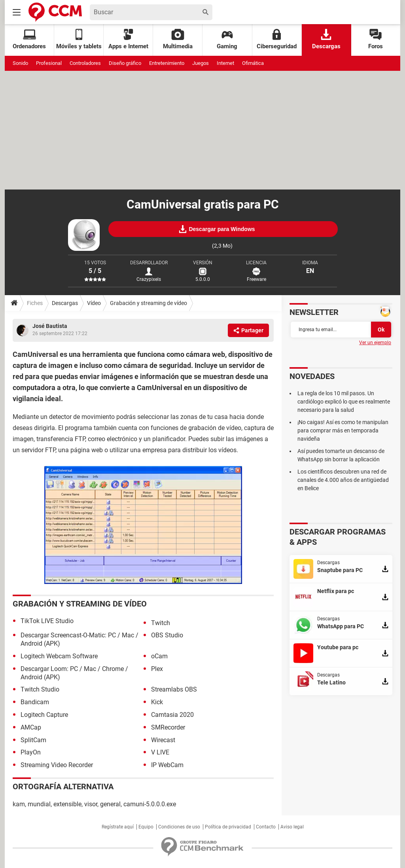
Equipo (146, 827)
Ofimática (253, 63)
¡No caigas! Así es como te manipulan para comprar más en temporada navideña (343, 430)
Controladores (85, 63)
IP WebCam (167, 765)
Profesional (49, 63)
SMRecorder (168, 727)
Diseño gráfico (125, 63)
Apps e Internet (128, 39)
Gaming (227, 39)
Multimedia (178, 39)
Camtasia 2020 (172, 715)
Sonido (20, 63)
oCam (159, 656)
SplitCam (33, 740)
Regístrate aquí (118, 827)
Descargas (326, 39)
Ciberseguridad (277, 39)
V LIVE (160, 752)
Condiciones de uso (179, 827)
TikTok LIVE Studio (47, 621)
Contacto (266, 827)
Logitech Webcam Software (59, 656)
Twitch (161, 623)
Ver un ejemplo (375, 343)
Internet (225, 63)
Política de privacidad (228, 827)
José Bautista (50, 326)
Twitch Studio (40, 689)
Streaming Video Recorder (57, 765)
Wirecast (163, 740)
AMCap (31, 727)
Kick (157, 702)
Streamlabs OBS (174, 689)
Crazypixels (149, 279)
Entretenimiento (167, 63)
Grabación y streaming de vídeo (149, 303)
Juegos (201, 63)
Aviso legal (292, 827)
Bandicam (35, 702)
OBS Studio (167, 635)
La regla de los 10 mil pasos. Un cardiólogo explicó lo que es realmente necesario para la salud (344, 402)
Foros (376, 39)
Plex (157, 669)
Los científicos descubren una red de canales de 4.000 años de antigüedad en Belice (343, 480)
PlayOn (31, 752)
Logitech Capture (44, 715)
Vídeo (94, 303)
